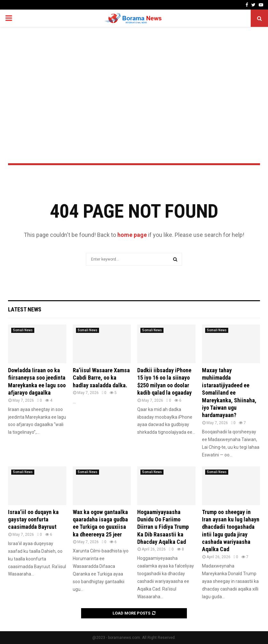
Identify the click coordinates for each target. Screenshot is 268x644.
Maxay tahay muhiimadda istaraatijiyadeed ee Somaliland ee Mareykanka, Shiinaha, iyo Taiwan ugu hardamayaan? (229, 393)
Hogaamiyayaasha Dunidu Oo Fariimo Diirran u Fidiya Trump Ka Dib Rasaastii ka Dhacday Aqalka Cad (163, 527)
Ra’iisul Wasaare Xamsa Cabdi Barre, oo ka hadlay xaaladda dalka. (101, 378)
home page (132, 235)
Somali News (23, 330)
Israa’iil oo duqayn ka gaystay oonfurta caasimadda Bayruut (33, 519)
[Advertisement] (134, 78)
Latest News (25, 309)
